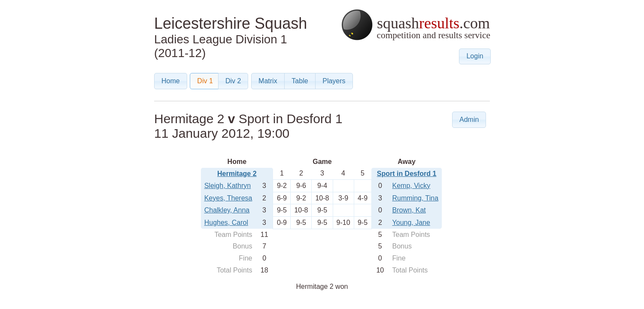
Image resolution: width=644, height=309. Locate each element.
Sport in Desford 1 (407, 174)
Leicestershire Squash (231, 23)
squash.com (415, 25)
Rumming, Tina (416, 198)
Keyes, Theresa (228, 198)
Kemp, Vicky (412, 186)
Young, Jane (411, 223)
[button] (475, 56)
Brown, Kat (409, 210)
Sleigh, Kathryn (228, 186)
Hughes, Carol (226, 223)
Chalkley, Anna (227, 210)
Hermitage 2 (237, 174)
